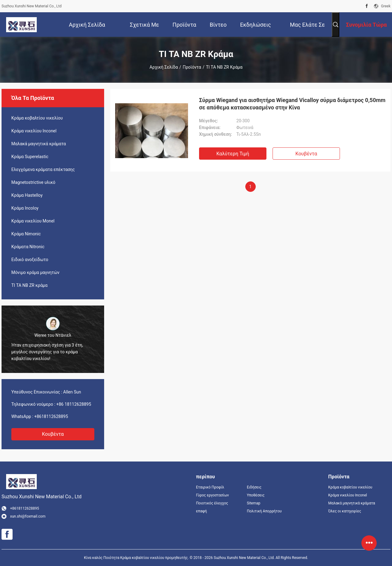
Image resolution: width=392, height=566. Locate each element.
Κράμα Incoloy (25, 208)
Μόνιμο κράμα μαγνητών (35, 272)
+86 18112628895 (74, 404)
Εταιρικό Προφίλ (210, 487)
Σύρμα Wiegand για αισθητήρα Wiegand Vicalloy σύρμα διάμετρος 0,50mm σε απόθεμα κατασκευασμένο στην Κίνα (292, 104)
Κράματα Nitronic (28, 247)
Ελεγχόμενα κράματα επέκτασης (43, 169)
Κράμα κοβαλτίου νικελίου (37, 118)
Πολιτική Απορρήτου (264, 511)
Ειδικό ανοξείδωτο (30, 260)
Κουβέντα (53, 434)
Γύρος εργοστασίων (212, 495)
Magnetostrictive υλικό (33, 182)
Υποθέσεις (256, 495)
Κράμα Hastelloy (27, 195)
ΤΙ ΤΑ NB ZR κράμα (29, 285)
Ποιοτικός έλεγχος (212, 503)
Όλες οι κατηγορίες (345, 511)
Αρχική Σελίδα (164, 67)
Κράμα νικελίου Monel (33, 221)
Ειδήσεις (254, 487)
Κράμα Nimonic (26, 234)
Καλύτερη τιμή (233, 154)
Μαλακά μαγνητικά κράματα (39, 144)
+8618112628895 (51, 416)
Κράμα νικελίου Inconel (34, 131)
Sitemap (254, 503)
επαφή (202, 511)
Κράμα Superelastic (30, 157)
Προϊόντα (192, 67)
